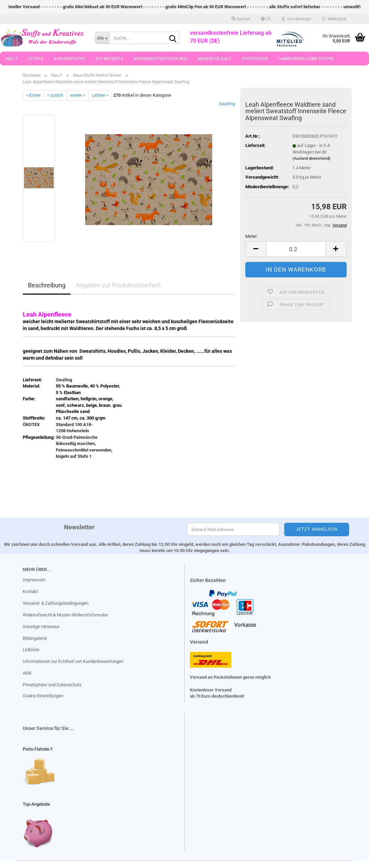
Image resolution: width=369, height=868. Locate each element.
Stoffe (35, 59)
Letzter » (100, 95)
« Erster (33, 95)
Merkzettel (334, 19)
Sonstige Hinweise (41, 627)
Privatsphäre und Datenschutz (52, 685)
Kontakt (30, 591)
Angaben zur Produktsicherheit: (119, 285)
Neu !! (12, 59)
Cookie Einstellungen (43, 696)
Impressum (34, 580)
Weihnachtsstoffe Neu (160, 59)
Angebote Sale (214, 59)
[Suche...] (102, 38)
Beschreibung (47, 285)
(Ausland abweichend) (311, 158)
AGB (27, 673)
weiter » (78, 95)
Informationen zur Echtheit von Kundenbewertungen (73, 661)
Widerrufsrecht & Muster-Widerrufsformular (65, 615)
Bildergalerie (35, 638)
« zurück (55, 95)
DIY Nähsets (109, 59)
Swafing (227, 104)
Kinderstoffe (69, 59)
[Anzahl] (296, 249)
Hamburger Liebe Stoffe (306, 59)
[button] (266, 19)
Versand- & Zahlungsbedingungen (56, 603)
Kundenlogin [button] (296, 19)
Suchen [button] (241, 19)
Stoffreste (255, 59)
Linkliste (31, 650)
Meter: (252, 236)
